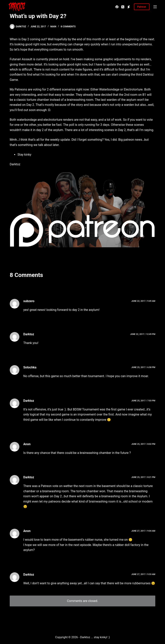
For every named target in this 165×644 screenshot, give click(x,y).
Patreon (142, 7)
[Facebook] (117, 7)
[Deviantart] (129, 7)
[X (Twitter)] (123, 7)
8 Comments (68, 27)
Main (53, 27)
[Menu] (155, 7)
